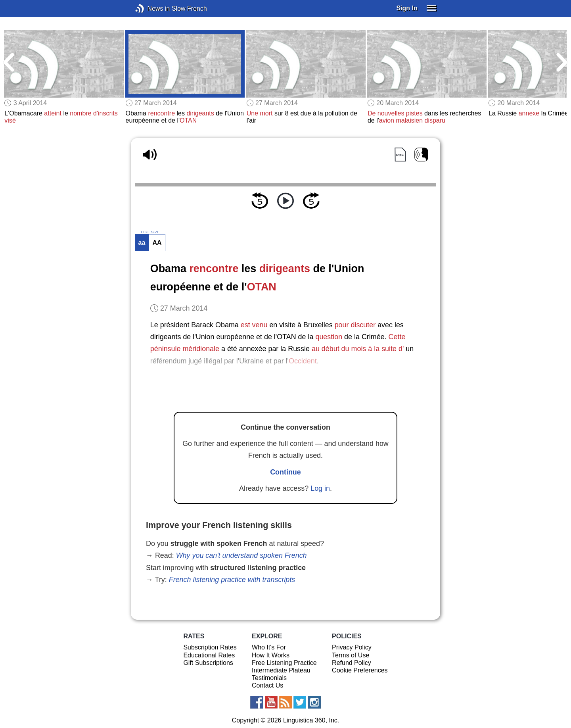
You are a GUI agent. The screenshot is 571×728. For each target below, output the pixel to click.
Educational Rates (209, 655)
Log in (320, 488)
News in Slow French (152, 9)
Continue (285, 472)
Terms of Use (351, 655)
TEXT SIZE (150, 232)
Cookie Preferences (360, 670)
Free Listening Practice (284, 663)
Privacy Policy (352, 647)
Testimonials (269, 678)
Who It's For (269, 647)
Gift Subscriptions (208, 663)
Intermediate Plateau (281, 670)
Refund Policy (352, 663)
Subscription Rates (210, 647)
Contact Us (267, 685)
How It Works (271, 655)
